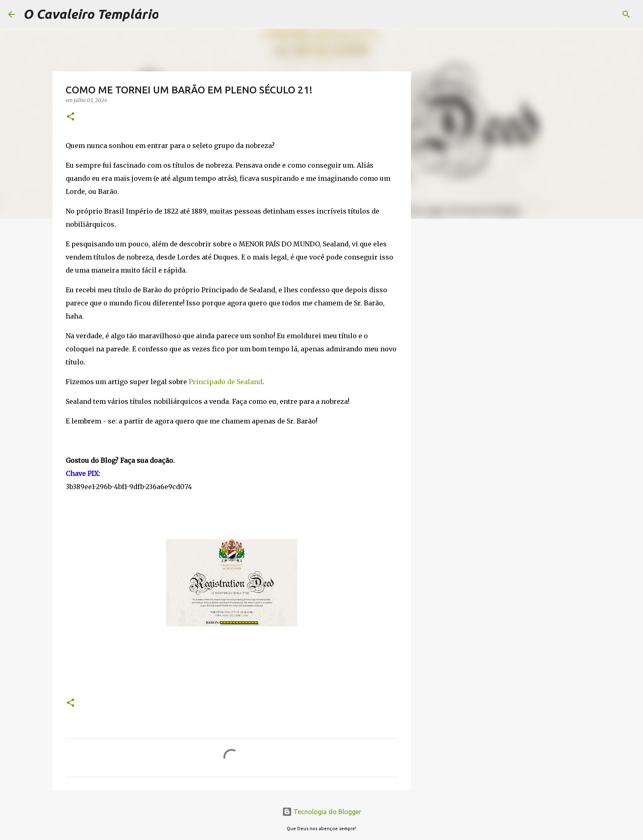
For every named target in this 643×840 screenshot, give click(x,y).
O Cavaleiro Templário (91, 14)
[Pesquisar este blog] (593, 14)
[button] (71, 117)
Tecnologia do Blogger (322, 812)
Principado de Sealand (226, 382)
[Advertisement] (453, 354)
